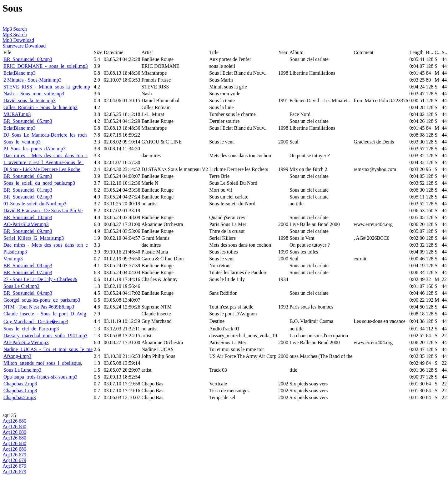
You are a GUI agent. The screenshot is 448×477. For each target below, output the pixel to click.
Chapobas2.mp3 (20, 397)
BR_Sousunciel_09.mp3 (28, 231)
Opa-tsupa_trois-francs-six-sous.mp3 (40, 377)
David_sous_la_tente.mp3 (30, 100)
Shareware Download (24, 46)
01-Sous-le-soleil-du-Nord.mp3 (35, 204)
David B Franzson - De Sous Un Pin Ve (43, 211)
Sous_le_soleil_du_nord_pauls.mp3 (39, 183)
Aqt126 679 (14, 455)
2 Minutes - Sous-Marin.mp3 (33, 80)
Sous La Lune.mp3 (22, 370)
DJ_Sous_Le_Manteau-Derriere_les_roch (45, 135)
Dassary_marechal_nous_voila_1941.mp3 (45, 336)
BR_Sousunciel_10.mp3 (28, 217)
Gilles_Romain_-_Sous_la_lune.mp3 (40, 107)
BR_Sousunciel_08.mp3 (28, 266)
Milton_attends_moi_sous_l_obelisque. (43, 363)
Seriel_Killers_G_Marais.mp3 (34, 238)
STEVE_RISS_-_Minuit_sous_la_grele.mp (47, 87)
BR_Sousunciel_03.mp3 (28, 59)
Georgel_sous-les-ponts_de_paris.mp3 (42, 300)
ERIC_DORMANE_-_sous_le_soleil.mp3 (46, 66)
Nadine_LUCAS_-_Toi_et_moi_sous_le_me (48, 349)
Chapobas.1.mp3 (20, 391)
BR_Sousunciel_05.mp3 (28, 121)
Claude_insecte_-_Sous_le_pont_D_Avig (45, 314)
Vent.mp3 (13, 259)
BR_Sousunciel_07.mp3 (28, 272)
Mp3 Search (15, 29)
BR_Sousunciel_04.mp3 (28, 293)
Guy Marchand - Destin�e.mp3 (36, 321)
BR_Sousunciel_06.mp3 (28, 176)
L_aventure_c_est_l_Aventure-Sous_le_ (44, 162)
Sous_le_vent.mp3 (22, 142)
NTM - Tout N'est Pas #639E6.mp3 (39, 307)
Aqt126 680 (14, 421)
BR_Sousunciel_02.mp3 (28, 197)
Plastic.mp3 (15, 252)
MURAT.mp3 (17, 114)
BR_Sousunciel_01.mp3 (28, 190)
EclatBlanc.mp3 (20, 73)
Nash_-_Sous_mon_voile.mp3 (34, 94)
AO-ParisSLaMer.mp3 (26, 224)
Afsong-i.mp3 (17, 356)
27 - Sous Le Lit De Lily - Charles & (40, 279)
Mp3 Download (18, 40)
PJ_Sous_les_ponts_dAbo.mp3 (35, 149)
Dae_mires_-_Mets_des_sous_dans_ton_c (45, 156)
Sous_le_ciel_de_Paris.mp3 (31, 329)
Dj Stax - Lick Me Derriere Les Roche (42, 169)
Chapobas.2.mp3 (20, 384)
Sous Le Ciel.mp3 (21, 286)
